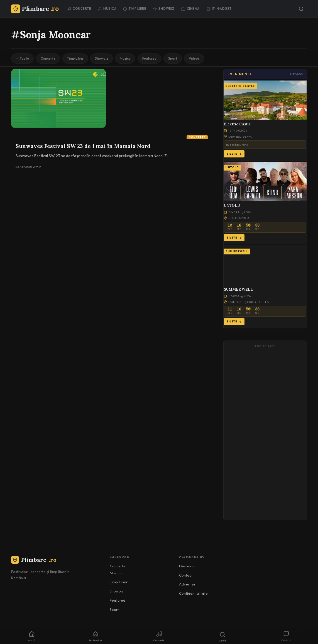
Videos (196, 58)
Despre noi (188, 566)
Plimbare (34, 560)
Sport (174, 58)
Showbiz (164, 9)
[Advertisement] (265, 433)
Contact (186, 575)
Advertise (187, 584)
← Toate (22, 58)
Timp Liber (135, 9)
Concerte (79, 9)
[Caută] (301, 9)
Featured (151, 58)
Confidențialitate (193, 593)
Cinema (190, 9)
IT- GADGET (219, 9)
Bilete (234, 154)
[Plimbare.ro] (35, 9)
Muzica (107, 9)
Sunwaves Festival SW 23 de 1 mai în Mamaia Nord (83, 146)
